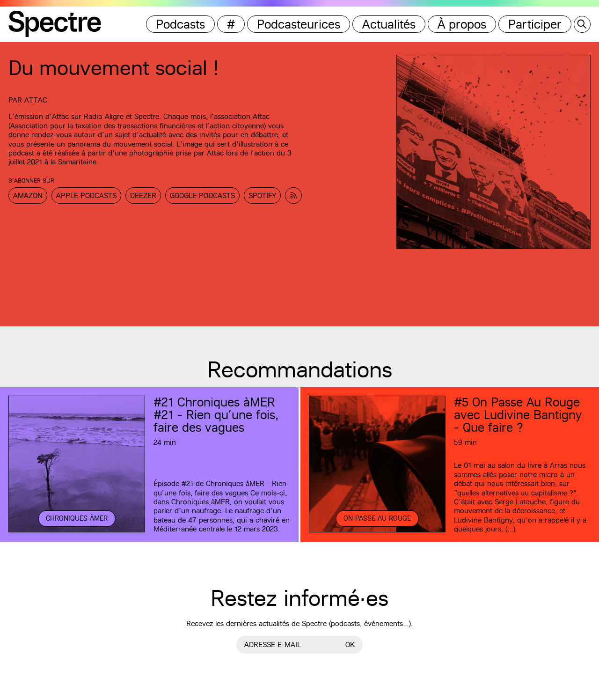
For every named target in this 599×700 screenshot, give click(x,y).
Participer (535, 24)
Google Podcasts (202, 195)
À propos (462, 24)
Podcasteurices (299, 24)
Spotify (262, 195)
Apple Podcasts (86, 195)
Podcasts (180, 24)
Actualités (389, 24)
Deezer (143, 195)
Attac (36, 100)
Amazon (28, 195)
